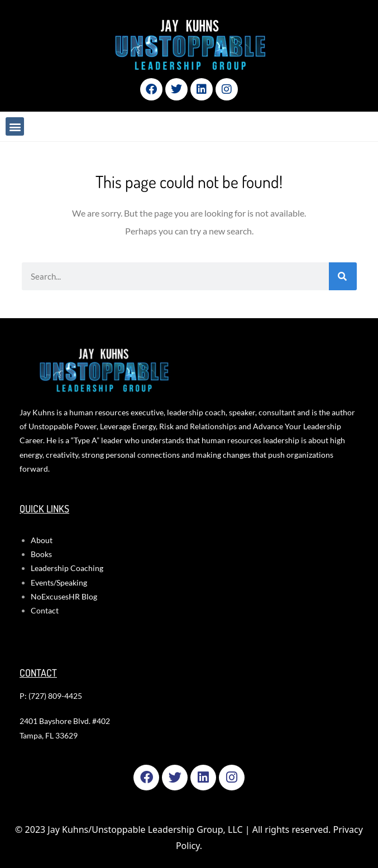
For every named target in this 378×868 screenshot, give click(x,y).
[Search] (343, 276)
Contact (45, 610)
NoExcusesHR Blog (64, 596)
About (42, 540)
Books (41, 554)
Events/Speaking (59, 582)
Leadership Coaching (67, 568)
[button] (15, 126)
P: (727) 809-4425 (51, 696)
